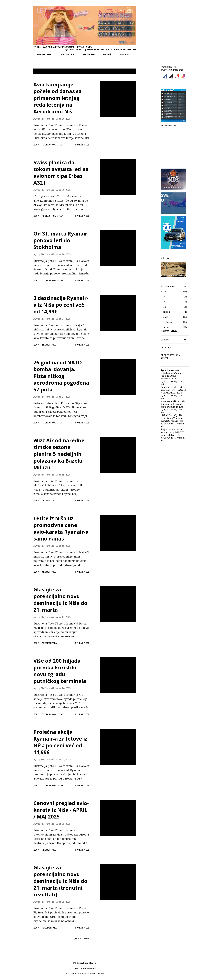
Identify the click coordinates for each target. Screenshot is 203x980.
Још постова (82, 938)
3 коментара (49, 572)
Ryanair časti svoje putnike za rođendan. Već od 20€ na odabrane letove (112, 50)
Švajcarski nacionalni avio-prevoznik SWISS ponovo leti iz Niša (172, 432)
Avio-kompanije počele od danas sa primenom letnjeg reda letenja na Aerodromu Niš (58, 98)
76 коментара (49, 643)
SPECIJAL (123, 55)
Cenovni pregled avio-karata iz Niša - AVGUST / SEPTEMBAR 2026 (174, 390)
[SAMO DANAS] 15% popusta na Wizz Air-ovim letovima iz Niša (172, 418)
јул (164, 297)
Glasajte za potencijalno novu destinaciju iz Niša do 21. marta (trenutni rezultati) (60, 881)
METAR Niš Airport (168, 125)
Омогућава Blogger (85, 963)
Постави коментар (52, 145)
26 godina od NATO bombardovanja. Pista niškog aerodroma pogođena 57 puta (61, 376)
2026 (163, 291)
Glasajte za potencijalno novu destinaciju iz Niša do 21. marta (60, 600)
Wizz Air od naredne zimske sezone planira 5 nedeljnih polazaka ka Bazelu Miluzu (59, 454)
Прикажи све (127, 71)
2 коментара (49, 345)
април (166, 312)
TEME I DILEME (42, 55)
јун (164, 302)
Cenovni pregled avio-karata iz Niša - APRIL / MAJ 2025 (61, 810)
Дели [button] (36, 145)
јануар (166, 327)
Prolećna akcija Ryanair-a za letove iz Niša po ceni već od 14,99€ (60, 742)
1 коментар (48, 501)
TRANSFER (87, 55)
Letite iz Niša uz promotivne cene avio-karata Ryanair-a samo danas (61, 528)
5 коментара (49, 850)
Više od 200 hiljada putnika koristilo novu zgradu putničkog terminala (60, 671)
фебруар (168, 322)
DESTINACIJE (65, 55)
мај (165, 307)
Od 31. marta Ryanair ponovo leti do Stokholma (60, 240)
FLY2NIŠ (105, 55)
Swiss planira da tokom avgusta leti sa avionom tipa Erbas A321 (61, 173)
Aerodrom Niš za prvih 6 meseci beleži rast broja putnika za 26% (173, 404)
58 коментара (49, 928)
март (166, 317)
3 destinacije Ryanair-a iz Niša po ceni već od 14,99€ (61, 305)
